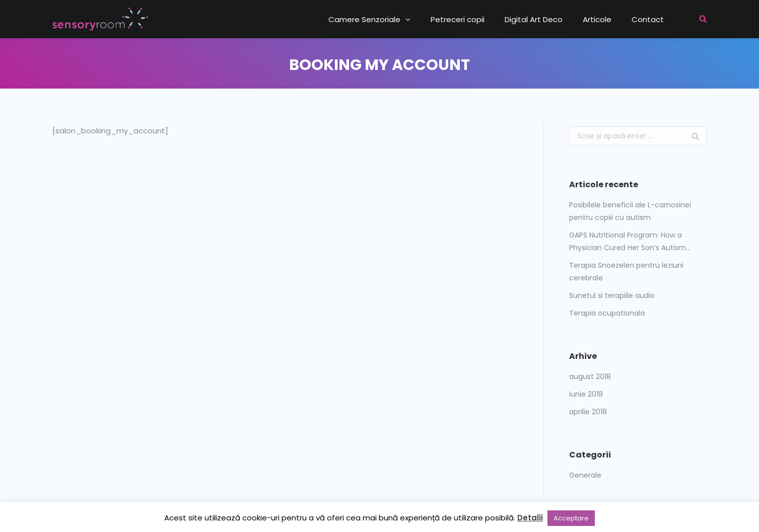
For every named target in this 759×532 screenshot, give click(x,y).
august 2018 (590, 376)
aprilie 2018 (588, 412)
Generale (585, 475)
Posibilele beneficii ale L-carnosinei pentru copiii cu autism (630, 211)
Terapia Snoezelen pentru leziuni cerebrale (626, 272)
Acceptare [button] (571, 518)
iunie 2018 (586, 394)
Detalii (530, 518)
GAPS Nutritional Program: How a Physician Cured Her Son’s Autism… (630, 241)
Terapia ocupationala (607, 313)
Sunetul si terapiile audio (612, 295)
